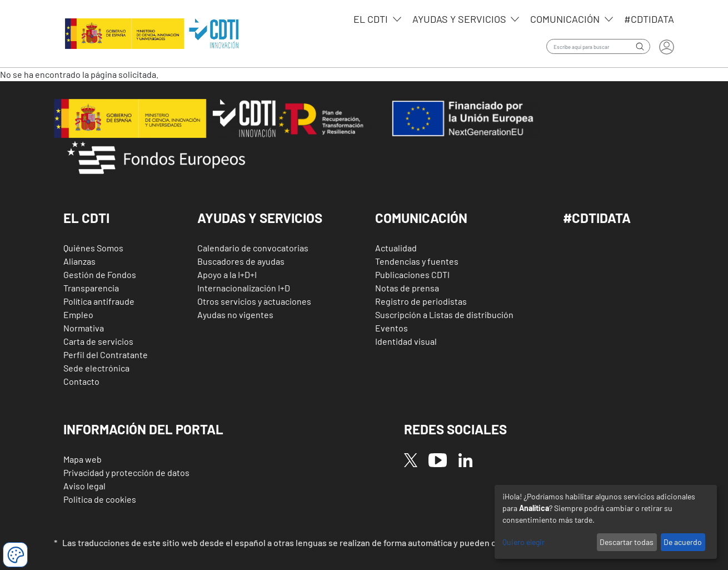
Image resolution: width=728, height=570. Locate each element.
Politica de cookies (100, 499)
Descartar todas (627, 542)
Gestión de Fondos (100, 274)
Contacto (81, 381)
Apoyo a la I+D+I (227, 274)
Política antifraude (99, 301)
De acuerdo (683, 542)
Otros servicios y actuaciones (254, 301)
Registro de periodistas (421, 301)
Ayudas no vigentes (235, 314)
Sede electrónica (96, 368)
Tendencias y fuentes (417, 261)
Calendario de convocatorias (253, 248)
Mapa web (83, 459)
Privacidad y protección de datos (126, 472)
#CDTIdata (649, 19)
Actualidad (396, 248)
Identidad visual (406, 341)
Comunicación (566, 19)
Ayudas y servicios (460, 19)
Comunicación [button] (421, 218)
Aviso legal (84, 486)
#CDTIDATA (597, 218)
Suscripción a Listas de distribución (444, 314)
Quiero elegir (523, 542)
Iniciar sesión (667, 47)
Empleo (78, 314)
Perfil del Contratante (106, 355)
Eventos (392, 328)
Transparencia (91, 288)
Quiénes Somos (93, 248)
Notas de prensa (407, 288)
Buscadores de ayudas (241, 261)
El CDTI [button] (86, 218)
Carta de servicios (98, 341)
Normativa (84, 328)
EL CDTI (372, 19)
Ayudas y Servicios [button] (260, 218)
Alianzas (79, 261)
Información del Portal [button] (143, 429)
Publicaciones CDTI (412, 274)
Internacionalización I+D (244, 288)
